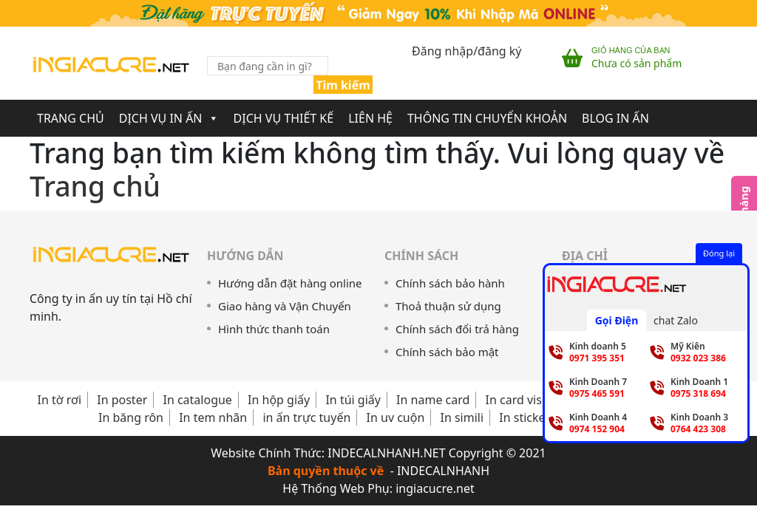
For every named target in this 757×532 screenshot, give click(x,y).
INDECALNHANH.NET (386, 453)
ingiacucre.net (435, 488)
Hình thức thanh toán (274, 329)
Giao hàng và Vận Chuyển (285, 306)
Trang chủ (95, 186)
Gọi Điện (617, 320)
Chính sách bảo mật (447, 352)
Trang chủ (71, 118)
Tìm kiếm (343, 85)
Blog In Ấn (615, 118)
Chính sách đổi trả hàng (457, 329)
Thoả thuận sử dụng (448, 306)
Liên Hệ (370, 118)
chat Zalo (676, 320)
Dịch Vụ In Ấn (169, 118)
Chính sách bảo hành (450, 283)
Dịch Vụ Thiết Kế (284, 118)
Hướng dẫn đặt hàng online (290, 283)
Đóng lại (719, 253)
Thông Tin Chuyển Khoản (487, 118)
